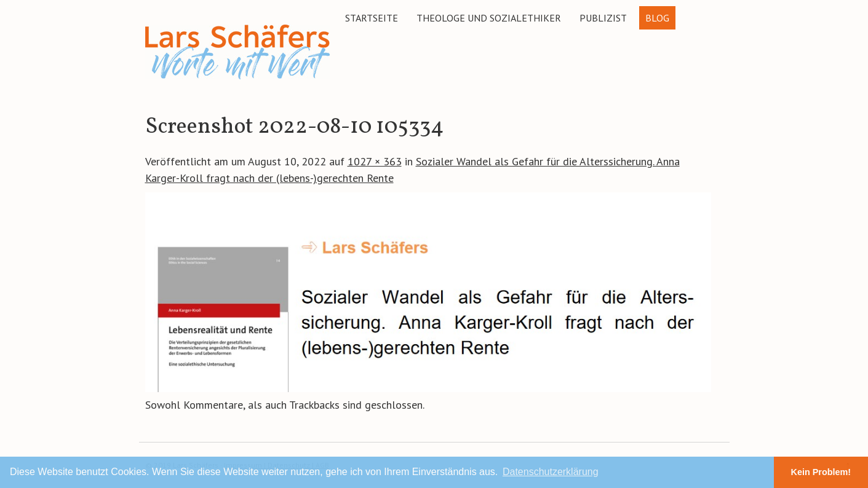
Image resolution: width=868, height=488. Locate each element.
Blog (657, 18)
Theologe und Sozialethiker (489, 18)
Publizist (603, 18)
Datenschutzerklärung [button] (551, 472)
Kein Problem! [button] (821, 472)
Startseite (372, 18)
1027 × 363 (375, 161)
